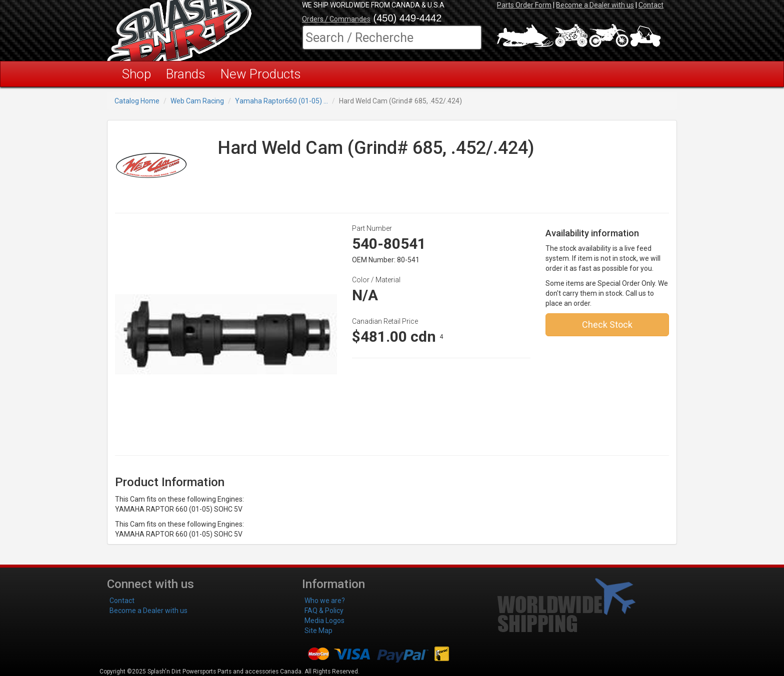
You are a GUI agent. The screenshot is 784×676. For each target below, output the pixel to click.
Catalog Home (137, 101)
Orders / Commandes (336, 19)
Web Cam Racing (197, 101)
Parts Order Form (524, 5)
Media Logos (324, 621)
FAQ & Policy (324, 611)
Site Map (318, 631)
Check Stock (607, 325)
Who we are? (325, 601)
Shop (136, 74)
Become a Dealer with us (595, 5)
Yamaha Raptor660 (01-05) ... (281, 101)
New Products (261, 74)
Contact (651, 5)
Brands (186, 74)
